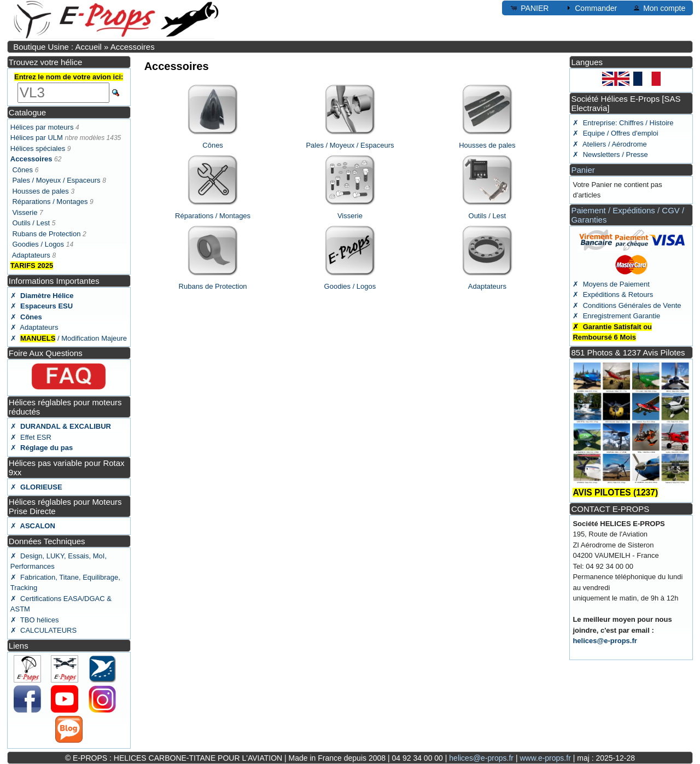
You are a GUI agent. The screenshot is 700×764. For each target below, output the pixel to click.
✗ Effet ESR (31, 437)
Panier (583, 170)
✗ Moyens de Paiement (611, 284)
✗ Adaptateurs (34, 327)
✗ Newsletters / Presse (610, 154)
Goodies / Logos (38, 244)
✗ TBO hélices (35, 620)
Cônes (22, 170)
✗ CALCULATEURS (43, 630)
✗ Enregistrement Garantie (616, 316)
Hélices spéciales (38, 148)
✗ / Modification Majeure (69, 338)
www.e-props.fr (545, 758)
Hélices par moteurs (42, 127)
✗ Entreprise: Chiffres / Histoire (623, 123)
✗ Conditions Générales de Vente (627, 305)
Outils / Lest (31, 223)
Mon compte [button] (659, 8)
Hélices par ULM (37, 138)
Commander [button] (590, 8)
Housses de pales (40, 191)
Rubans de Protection (46, 234)
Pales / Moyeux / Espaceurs (56, 180)
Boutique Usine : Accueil (57, 47)
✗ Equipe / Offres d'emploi (615, 133)
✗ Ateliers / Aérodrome (609, 144)
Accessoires (133, 47)
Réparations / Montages (50, 202)
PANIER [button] (529, 8)
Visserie (25, 212)
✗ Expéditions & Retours (613, 294)
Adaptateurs (31, 255)
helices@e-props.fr (605, 641)
